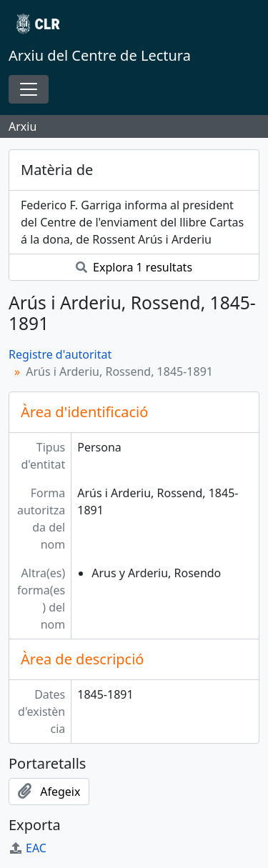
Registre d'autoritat (60, 354)
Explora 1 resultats (134, 267)
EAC (28, 848)
